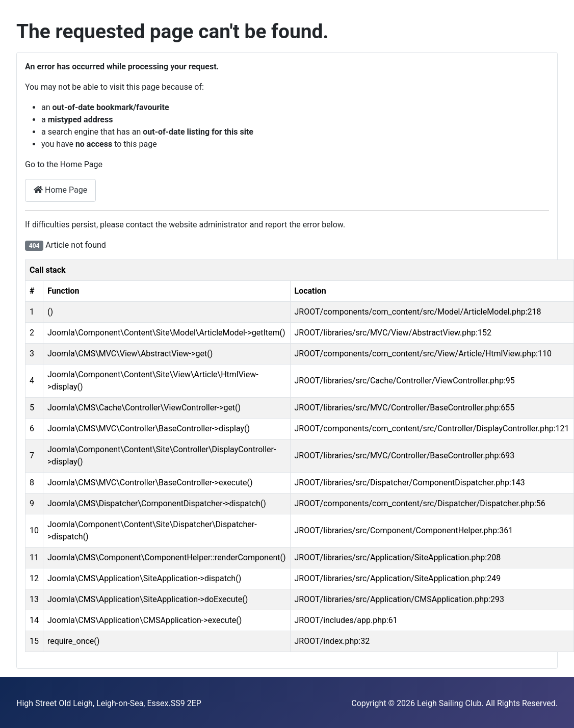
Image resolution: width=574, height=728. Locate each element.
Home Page (60, 190)
